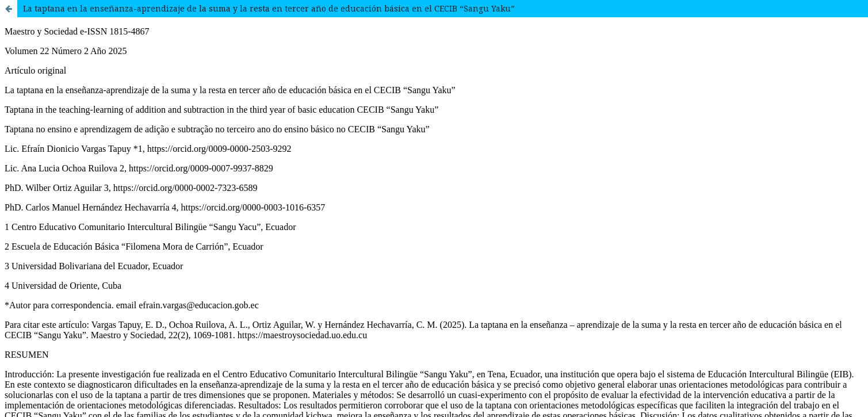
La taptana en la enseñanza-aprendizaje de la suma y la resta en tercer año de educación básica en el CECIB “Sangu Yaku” (269, 8)
